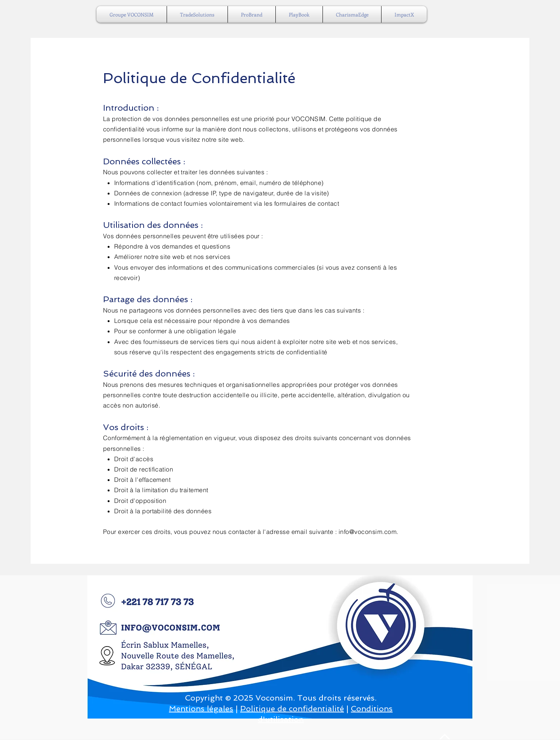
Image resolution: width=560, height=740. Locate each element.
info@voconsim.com (368, 532)
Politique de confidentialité (292, 709)
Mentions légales (201, 709)
